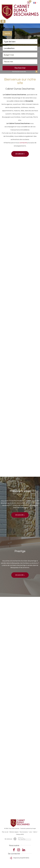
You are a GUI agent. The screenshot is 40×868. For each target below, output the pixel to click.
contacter (23, 143)
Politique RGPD (20, 834)
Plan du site (5, 832)
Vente (7, 33)
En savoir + (20, 154)
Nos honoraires (24, 832)
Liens (31, 832)
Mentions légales (14, 832)
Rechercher (20, 68)
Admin (35, 832)
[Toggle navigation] (3, 21)
